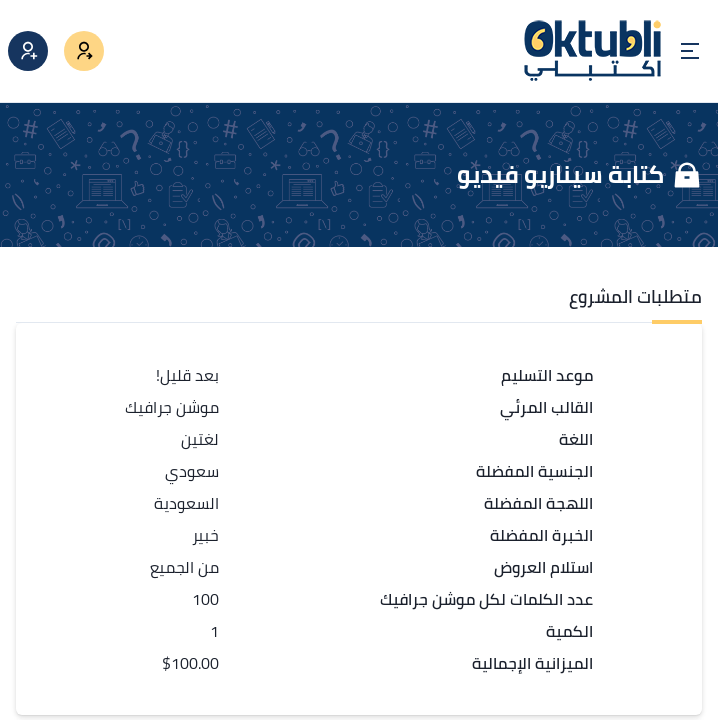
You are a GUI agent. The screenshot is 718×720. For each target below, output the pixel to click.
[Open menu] (690, 51)
